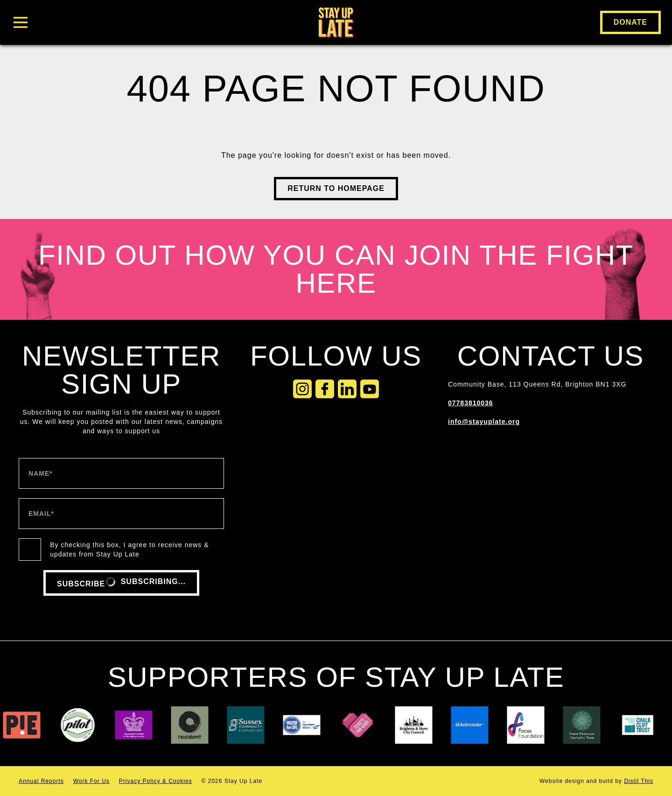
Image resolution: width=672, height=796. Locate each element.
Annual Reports (41, 781)
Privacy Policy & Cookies (156, 781)
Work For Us (91, 781)
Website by (596, 781)
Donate (630, 22)
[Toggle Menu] (119, 22)
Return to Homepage (336, 188)
